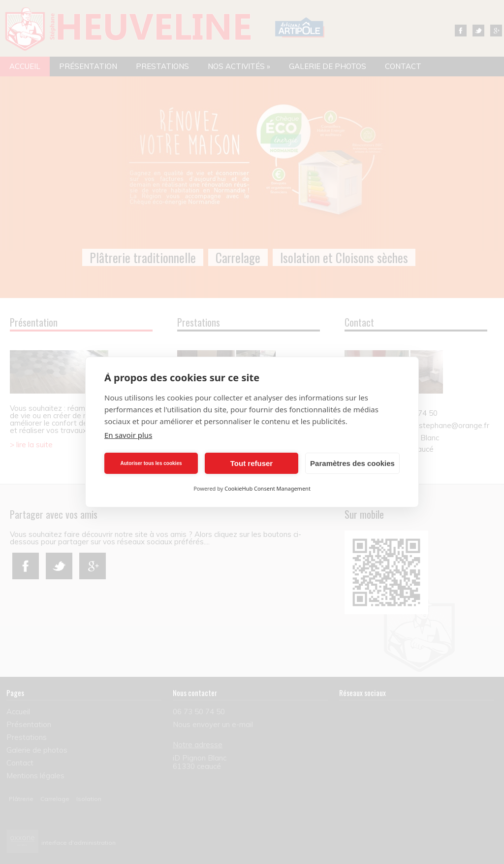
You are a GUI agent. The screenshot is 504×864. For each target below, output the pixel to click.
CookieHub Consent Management (268, 488)
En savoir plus (128, 435)
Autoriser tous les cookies (151, 463)
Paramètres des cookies (352, 463)
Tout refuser (252, 463)
